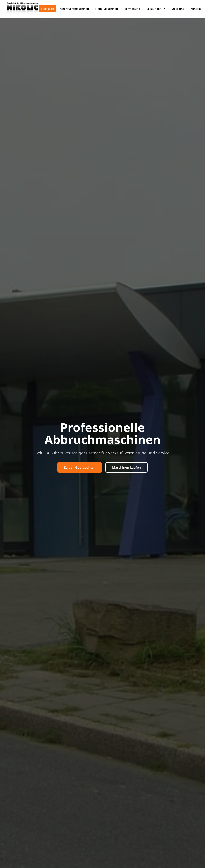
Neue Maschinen (107, 9)
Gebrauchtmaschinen (75, 9)
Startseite (47, 9)
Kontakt (196, 9)
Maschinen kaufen (126, 467)
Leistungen (156, 9)
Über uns (178, 9)
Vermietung (132, 9)
